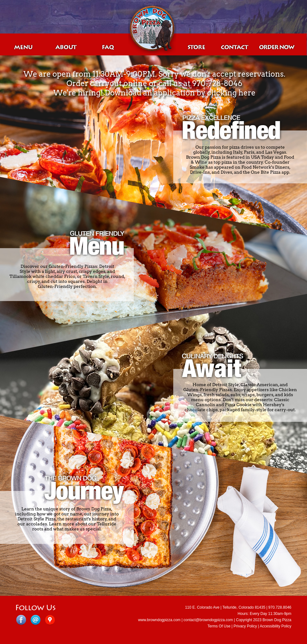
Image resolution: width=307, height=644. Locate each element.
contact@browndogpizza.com (208, 620)
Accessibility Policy (276, 626)
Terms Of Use (219, 626)
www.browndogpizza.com (159, 620)
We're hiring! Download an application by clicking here (154, 93)
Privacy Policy (245, 626)
